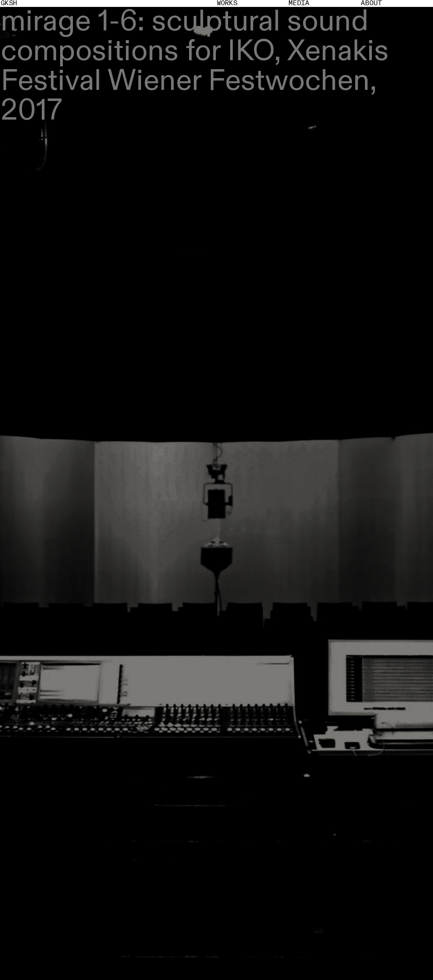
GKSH (9, 3)
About (371, 3)
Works (227, 3)
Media (299, 3)
